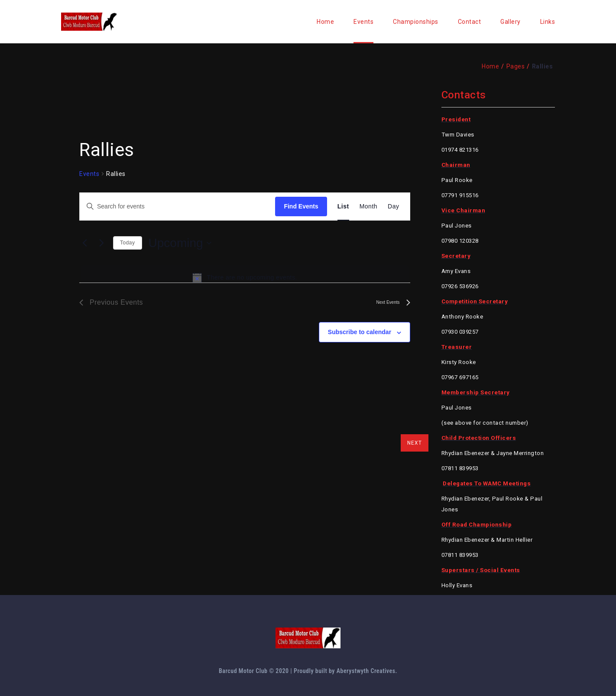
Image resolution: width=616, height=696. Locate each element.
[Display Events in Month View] (368, 207)
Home (325, 22)
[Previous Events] (84, 243)
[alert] (245, 277)
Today (128, 243)
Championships (416, 22)
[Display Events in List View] (343, 207)
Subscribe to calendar (360, 332)
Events (363, 22)
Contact (470, 22)
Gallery (511, 22)
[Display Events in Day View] (393, 207)
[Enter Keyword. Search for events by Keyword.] (177, 207)
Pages (516, 66)
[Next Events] (101, 243)
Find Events (301, 206)
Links (548, 22)
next (415, 443)
